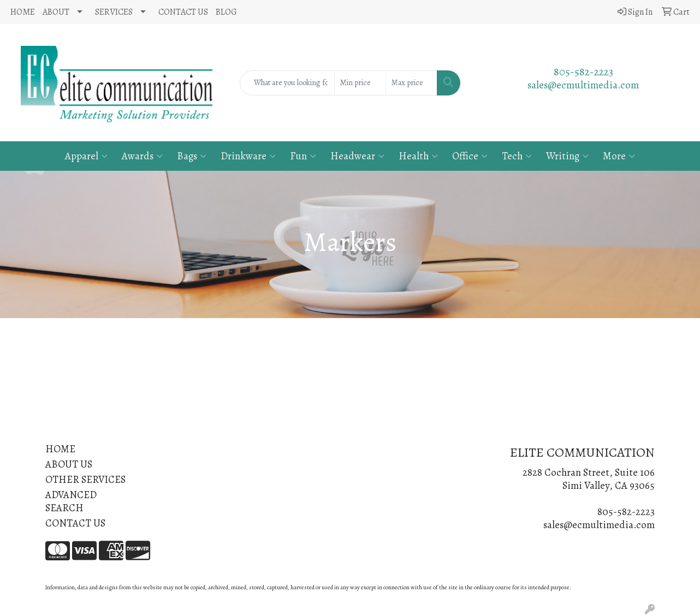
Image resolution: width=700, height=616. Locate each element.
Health (418, 156)
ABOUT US (69, 464)
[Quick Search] (287, 83)
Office (470, 156)
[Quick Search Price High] (411, 83)
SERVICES (114, 12)
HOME (23, 12)
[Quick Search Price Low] (360, 83)
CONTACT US (183, 12)
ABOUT (56, 12)
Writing (567, 156)
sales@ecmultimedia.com (583, 85)
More (619, 156)
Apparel (86, 156)
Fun (303, 156)
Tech (517, 156)
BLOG (226, 12)
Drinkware (248, 156)
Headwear (357, 156)
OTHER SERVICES (85, 479)
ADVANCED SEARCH (71, 501)
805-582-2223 (583, 72)
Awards (142, 156)
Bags (192, 156)
